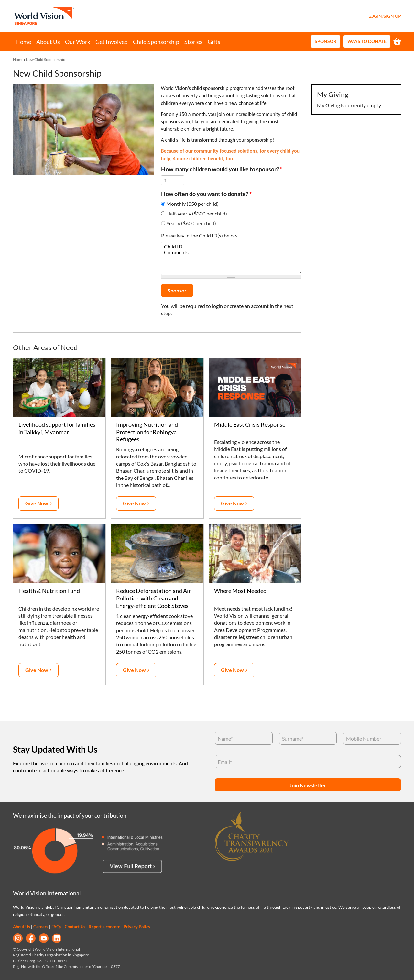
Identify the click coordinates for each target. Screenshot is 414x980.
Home (23, 42)
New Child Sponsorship (46, 59)
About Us (48, 42)
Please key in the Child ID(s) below (199, 235)
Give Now (37, 503)
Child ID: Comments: (231, 259)
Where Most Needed (240, 591)
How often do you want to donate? (206, 194)
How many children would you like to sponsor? (222, 169)
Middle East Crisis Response (250, 425)
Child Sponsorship (156, 42)
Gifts (214, 42)
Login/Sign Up (385, 16)
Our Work (78, 42)
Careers (41, 927)
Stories (193, 42)
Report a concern (104, 927)
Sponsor (326, 41)
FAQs (56, 927)
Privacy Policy (137, 927)
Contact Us (75, 927)
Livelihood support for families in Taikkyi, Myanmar (57, 428)
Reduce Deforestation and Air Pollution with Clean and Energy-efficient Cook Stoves (153, 598)
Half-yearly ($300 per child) (197, 213)
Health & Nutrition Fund (49, 591)
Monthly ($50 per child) (192, 204)
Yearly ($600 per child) (191, 223)
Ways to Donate (367, 41)
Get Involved (112, 42)
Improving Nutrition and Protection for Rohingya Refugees (147, 432)
